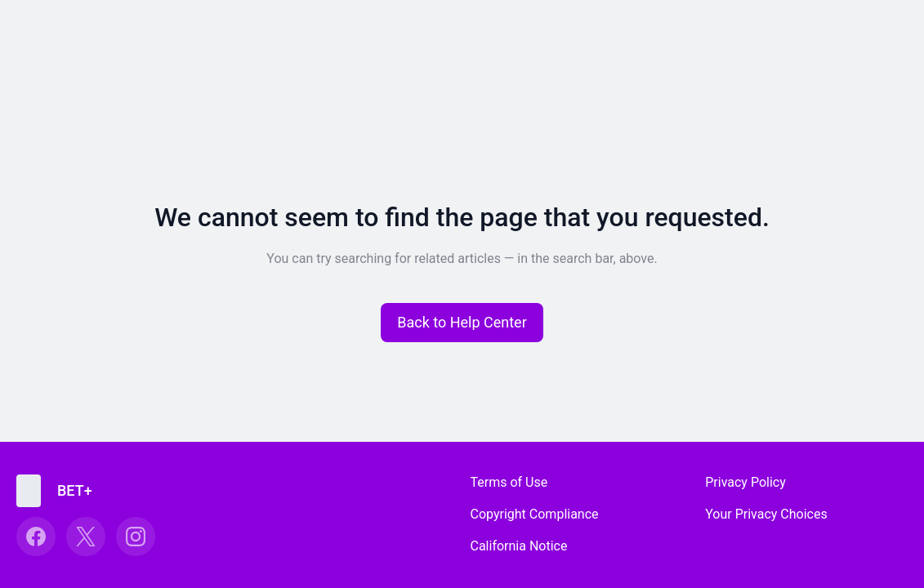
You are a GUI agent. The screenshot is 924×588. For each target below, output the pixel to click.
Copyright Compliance (535, 514)
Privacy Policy (745, 482)
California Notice (519, 546)
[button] (462, 323)
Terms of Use (509, 482)
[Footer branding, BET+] (62, 491)
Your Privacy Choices (766, 514)
